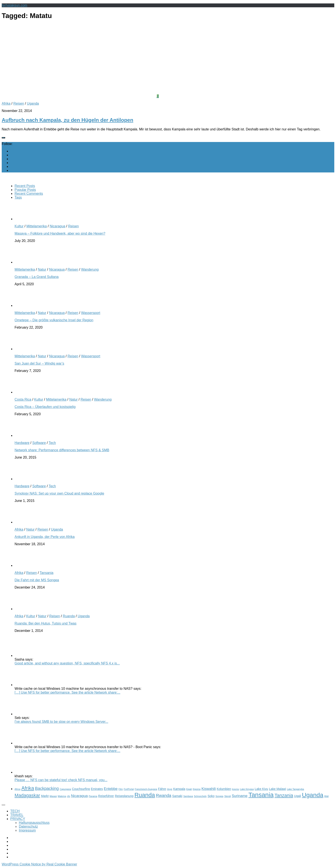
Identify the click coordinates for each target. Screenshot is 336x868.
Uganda (33, 103)
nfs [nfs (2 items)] (69, 796)
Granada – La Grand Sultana (37, 277)
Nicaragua (58, 226)
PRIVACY (18, 819)
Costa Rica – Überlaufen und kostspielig (45, 407)
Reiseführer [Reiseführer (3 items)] (106, 796)
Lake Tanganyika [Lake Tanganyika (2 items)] (295, 789)
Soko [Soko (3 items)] (211, 796)
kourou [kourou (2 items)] (236, 789)
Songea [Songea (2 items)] (220, 796)
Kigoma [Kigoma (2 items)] (197, 789)
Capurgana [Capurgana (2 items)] (65, 789)
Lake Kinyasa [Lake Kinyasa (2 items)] (247, 789)
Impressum (27, 830)
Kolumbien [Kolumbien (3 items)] (224, 789)
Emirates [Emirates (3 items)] (97, 789)
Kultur (19, 226)
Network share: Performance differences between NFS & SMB (62, 450)
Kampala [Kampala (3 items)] (179, 789)
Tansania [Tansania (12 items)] (261, 795)
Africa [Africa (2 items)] (17, 789)
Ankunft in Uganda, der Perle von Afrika (45, 537)
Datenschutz (28, 826)
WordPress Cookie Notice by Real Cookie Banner (39, 864)
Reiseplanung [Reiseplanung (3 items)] (124, 796)
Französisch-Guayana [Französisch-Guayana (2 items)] (146, 789)
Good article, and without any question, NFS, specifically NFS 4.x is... (67, 663)
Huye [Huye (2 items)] (170, 789)
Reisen (19, 103)
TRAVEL (17, 815)
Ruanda (69, 616)
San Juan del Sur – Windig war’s (39, 363)
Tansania (46, 573)
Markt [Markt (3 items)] (45, 796)
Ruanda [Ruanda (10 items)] (145, 795)
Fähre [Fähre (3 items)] (162, 789)
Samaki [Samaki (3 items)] (177, 796)
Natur (42, 269)
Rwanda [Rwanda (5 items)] (163, 796)
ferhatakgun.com (14, 5)
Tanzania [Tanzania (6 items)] (284, 795)
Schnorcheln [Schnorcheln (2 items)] (200, 796)
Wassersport (91, 313)
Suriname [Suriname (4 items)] (240, 796)
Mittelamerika (37, 226)
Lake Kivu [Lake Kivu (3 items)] (261, 789)
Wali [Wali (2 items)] (326, 796)
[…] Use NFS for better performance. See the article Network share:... (67, 692)
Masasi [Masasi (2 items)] (53, 796)
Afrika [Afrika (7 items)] (28, 788)
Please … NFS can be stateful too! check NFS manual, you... (61, 780)
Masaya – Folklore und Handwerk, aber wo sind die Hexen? (60, 233)
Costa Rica (23, 399)
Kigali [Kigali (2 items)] (189, 789)
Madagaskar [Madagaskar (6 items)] (27, 795)
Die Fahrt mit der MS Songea (37, 580)
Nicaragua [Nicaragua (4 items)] (79, 796)
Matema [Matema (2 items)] (62, 796)
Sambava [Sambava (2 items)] (188, 796)
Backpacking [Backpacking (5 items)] (47, 788)
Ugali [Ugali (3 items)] (297, 796)
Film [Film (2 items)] (121, 789)
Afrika (6, 103)
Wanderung (90, 269)
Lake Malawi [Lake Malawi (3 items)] (277, 789)
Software (39, 443)
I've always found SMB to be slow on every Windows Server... (61, 722)
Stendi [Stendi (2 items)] (228, 796)
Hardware (22, 443)
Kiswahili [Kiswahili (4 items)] (209, 789)
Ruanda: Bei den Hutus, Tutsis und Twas (46, 623)
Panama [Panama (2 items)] (93, 796)
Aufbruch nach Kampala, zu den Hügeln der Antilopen (67, 120)
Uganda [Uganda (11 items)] (313, 795)
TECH (15, 811)
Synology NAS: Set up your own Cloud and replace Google (59, 493)
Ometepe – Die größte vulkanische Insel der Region (54, 320)
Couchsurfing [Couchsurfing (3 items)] (81, 789)
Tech (52, 443)
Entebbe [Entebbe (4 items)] (111, 789)
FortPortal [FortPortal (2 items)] (129, 789)
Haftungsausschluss (34, 823)
